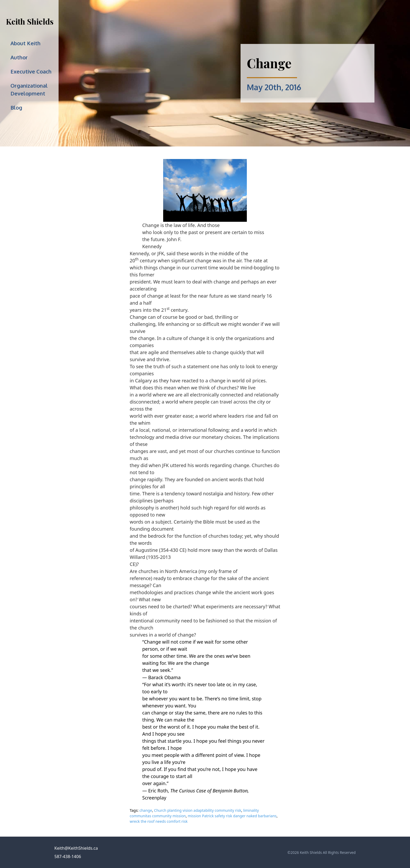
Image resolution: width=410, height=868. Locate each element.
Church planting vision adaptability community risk (198, 810)
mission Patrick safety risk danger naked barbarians (232, 816)
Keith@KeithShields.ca (76, 848)
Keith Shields (30, 21)
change (146, 810)
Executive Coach (31, 71)
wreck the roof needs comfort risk (159, 821)
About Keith (25, 43)
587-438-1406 (68, 856)
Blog (16, 107)
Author (19, 57)
